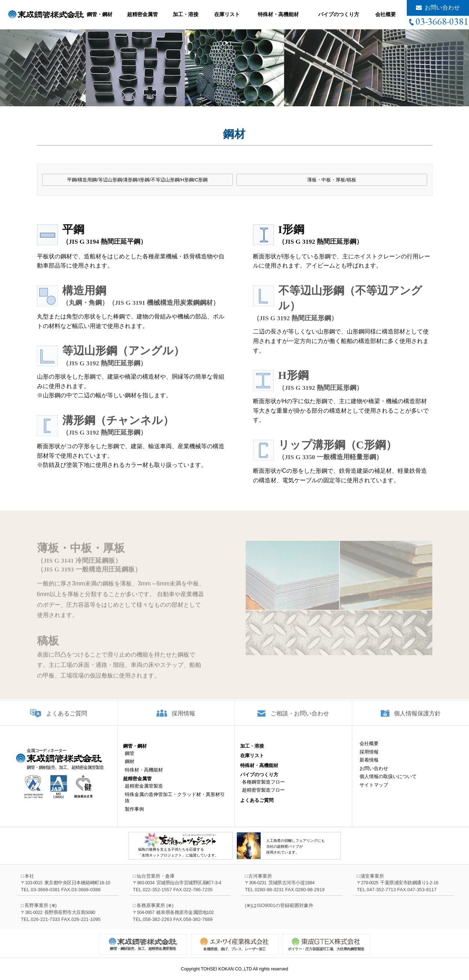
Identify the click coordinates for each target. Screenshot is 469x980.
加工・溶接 (186, 14)
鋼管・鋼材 (100, 14)
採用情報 (183, 719)
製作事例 (134, 816)
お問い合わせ (442, 8)
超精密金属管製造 (144, 793)
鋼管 (130, 760)
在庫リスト (227, 14)
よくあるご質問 (67, 719)
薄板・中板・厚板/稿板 (332, 180)
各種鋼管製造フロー (263, 788)
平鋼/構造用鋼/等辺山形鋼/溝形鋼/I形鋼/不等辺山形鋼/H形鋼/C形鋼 (137, 180)
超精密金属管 (142, 14)
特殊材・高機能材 (278, 14)
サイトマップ (374, 791)
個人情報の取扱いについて (388, 783)
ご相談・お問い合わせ (300, 719)
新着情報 (369, 767)
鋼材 (130, 768)
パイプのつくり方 (339, 14)
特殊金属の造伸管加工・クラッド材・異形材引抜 (175, 804)
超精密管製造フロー (263, 797)
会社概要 (386, 14)
